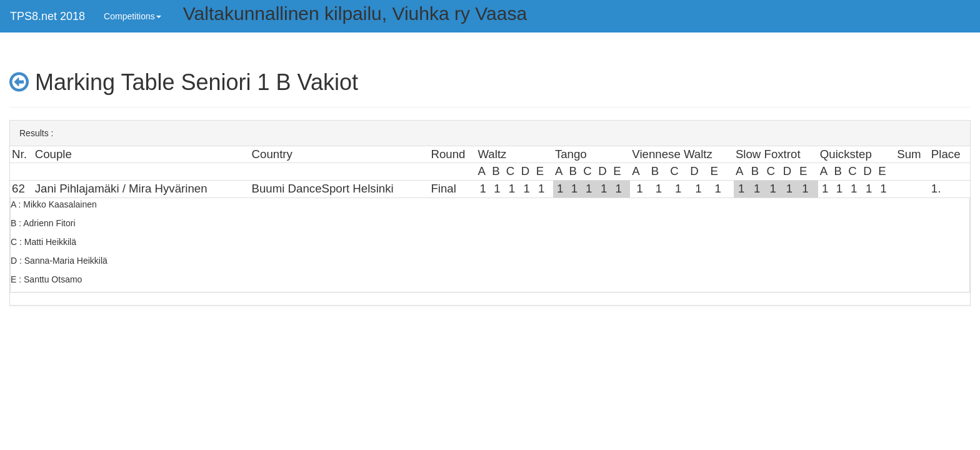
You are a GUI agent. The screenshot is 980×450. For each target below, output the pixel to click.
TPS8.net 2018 (47, 16)
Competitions (132, 16)
